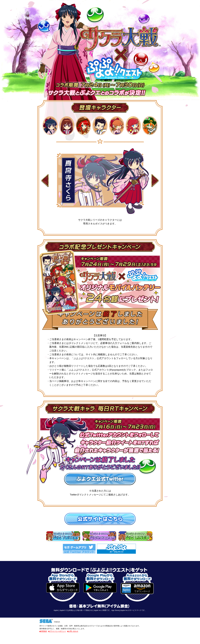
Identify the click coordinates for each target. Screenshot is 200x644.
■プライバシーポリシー (57, 631)
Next (155, 181)
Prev (45, 181)
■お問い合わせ (73, 631)
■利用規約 (43, 631)
